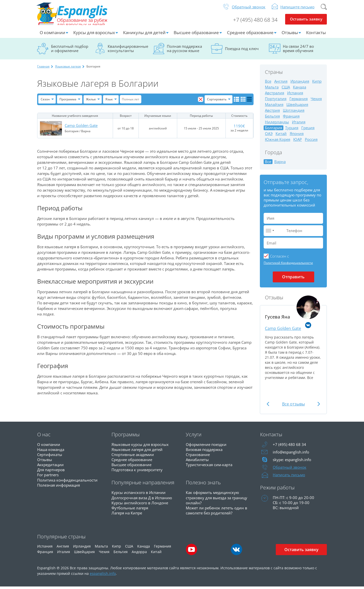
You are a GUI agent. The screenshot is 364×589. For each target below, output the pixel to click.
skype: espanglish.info (292, 462)
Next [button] (318, 406)
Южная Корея (278, 142)
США (286, 89)
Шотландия (294, 113)
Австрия (272, 113)
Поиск (324, 9)
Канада (300, 89)
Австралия (275, 95)
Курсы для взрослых (94, 35)
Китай (281, 136)
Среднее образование (250, 35)
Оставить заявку (306, 22)
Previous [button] (268, 406)
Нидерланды (277, 124)
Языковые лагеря (68, 69)
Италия (299, 124)
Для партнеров (51, 472)
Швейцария (297, 107)
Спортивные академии (133, 457)
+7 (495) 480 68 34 (253, 22)
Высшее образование (196, 35)
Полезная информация (59, 487)
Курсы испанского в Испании (139, 495)
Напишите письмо (297, 9)
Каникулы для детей (144, 35)
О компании (52, 35)
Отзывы (290, 35)
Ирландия (300, 84)
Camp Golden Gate (81, 128)
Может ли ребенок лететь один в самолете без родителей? (217, 512)
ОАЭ (269, 136)
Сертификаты (50, 457)
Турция (292, 130)
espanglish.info (103, 576)
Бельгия (272, 118)
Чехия (316, 101)
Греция (308, 130)
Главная (43, 69)
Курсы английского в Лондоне (140, 505)
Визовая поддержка (204, 452)
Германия (299, 101)
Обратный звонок (249, 9)
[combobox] (270, 233)
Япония (297, 136)
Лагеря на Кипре (127, 515)
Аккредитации (50, 467)
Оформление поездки (206, 447)
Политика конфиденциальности (67, 482)
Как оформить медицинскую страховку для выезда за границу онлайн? (217, 500)
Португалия (276, 101)
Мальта (272, 89)
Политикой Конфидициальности (288, 265)
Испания (295, 95)
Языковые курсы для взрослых (140, 447)
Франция (291, 118)
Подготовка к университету (137, 472)
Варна (280, 164)
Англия (281, 84)
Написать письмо (289, 477)
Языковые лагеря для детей (137, 452)
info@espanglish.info (291, 454)
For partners (48, 477)
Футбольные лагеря (130, 510)
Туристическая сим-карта (209, 467)
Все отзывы (293, 406)
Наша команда (51, 452)
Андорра (139, 554)
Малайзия (274, 107)
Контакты (316, 35)
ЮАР (298, 142)
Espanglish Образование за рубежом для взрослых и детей (75, 15)
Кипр (317, 84)
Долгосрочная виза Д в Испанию (142, 500)
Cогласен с (279, 258)
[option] (293, 342)
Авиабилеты (197, 462)
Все (268, 84)
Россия (311, 142)
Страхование (198, 457)
